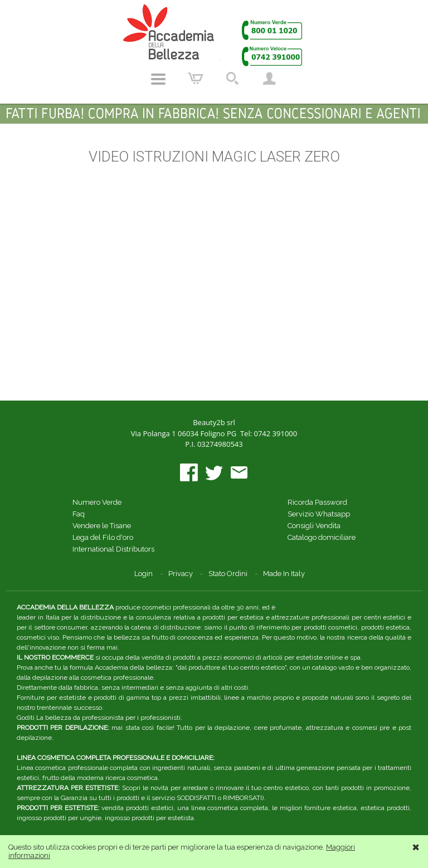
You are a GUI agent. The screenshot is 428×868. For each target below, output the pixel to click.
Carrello (196, 79)
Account (269, 79)
